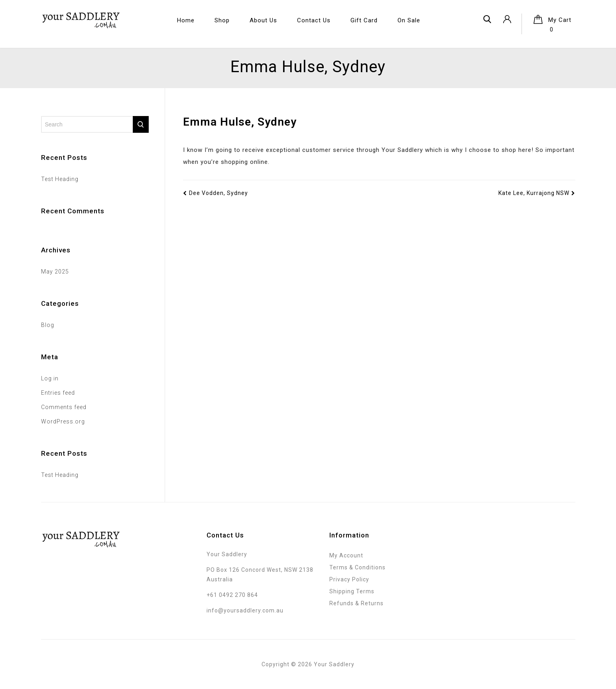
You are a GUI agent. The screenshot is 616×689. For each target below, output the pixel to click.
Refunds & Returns (356, 603)
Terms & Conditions (357, 567)
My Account (346, 555)
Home (186, 20)
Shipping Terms (352, 591)
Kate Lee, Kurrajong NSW (537, 193)
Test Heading (60, 179)
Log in (50, 378)
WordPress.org (63, 421)
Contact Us (314, 20)
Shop (222, 20)
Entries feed (58, 393)
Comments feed (64, 407)
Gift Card (364, 20)
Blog (48, 325)
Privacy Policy (349, 579)
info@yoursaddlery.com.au (245, 610)
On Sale (409, 20)
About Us (263, 20)
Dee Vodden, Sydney (216, 193)
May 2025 (55, 272)
